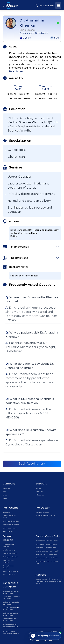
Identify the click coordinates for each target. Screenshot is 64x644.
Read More (16, 71)
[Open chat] (45, 636)
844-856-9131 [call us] (45, 6)
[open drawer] (58, 6)
